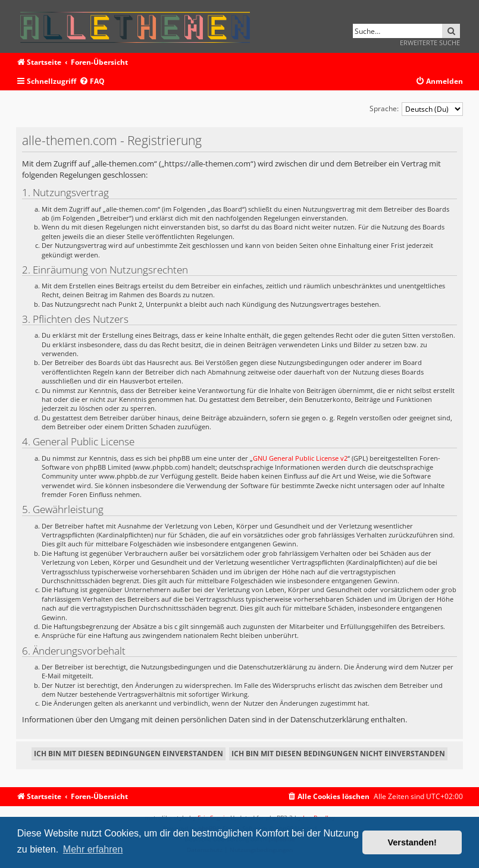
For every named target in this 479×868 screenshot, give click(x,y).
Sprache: (384, 108)
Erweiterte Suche (430, 43)
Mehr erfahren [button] (93, 849)
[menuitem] (92, 82)
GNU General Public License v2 (300, 458)
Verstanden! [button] (412, 842)
